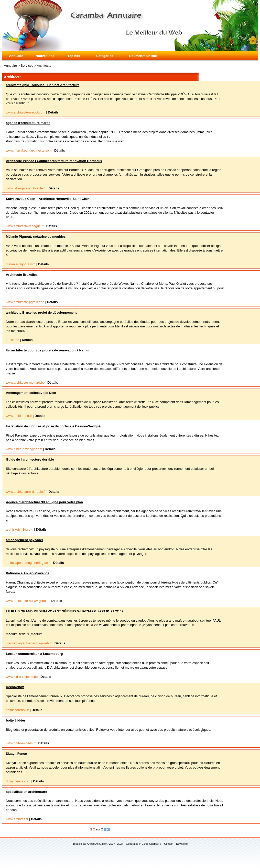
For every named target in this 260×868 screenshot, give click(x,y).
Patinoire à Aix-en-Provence (28, 573)
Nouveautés (45, 56)
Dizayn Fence (16, 754)
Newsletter (182, 844)
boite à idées (16, 720)
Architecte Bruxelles (22, 275)
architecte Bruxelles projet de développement (41, 312)
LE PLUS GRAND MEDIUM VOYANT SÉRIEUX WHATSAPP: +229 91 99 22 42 (65, 611)
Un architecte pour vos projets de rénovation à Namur (48, 350)
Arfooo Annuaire (96, 844)
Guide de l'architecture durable (30, 459)
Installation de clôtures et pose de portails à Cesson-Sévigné (53, 426)
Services (28, 66)
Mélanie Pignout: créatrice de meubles (36, 237)
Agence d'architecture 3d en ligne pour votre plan (44, 502)
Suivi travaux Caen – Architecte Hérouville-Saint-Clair (47, 199)
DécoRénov (15, 687)
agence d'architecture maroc (28, 123)
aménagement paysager (25, 540)
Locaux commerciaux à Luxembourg (34, 654)
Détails (53, 112)
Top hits (74, 56)
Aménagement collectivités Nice (31, 393)
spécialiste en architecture (26, 792)
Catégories (105, 56)
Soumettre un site (143, 56)
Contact (169, 844)
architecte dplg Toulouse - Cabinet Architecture (43, 85)
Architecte (44, 66)
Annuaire (16, 56)
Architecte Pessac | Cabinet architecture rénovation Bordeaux (54, 161)
